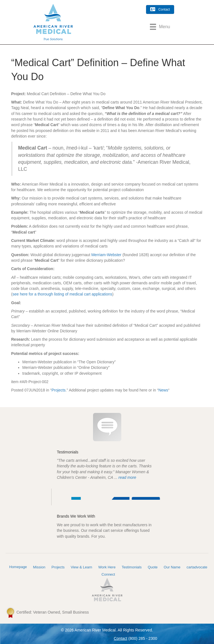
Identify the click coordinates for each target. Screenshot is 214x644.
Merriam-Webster (106, 255)
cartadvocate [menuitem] (197, 567)
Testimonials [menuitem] (132, 567)
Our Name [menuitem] (172, 567)
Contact (120, 638)
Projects (59, 390)
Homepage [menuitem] (18, 567)
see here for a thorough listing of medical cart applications (62, 294)
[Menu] (160, 27)
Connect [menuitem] (108, 574)
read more (127, 477)
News (163, 390)
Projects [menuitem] (58, 567)
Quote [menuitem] (153, 567)
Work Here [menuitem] (107, 567)
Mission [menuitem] (39, 567)
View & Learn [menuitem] (82, 567)
